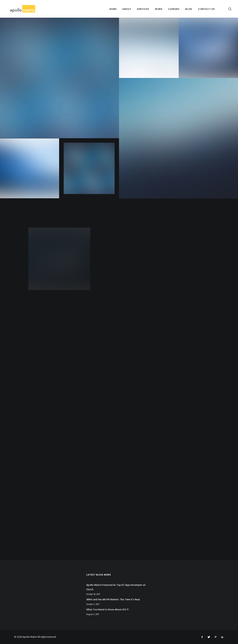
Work (159, 9)
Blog (189, 9)
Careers (174, 9)
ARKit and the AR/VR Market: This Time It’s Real (113, 600)
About (127, 9)
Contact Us (206, 9)
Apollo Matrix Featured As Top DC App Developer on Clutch (116, 587)
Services (143, 9)
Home (113, 9)
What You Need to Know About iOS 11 (107, 610)
